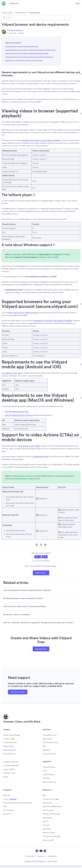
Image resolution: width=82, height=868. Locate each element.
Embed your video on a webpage (16, 614)
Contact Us (7, 814)
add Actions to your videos (30, 446)
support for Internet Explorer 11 (27, 257)
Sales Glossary (48, 818)
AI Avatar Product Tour (11, 762)
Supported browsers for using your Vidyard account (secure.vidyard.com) (30, 50)
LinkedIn (45, 545)
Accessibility (52, 856)
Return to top (40, 573)
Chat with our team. (50, 566)
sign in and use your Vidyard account (23, 313)
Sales (45, 746)
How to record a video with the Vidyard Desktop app (25, 606)
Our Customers (9, 810)
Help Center (14, 3)
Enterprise (46, 778)
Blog (44, 795)
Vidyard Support (7, 13)
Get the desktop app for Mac (17, 412)
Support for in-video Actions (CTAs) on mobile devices (24, 61)
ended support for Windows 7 (50, 254)
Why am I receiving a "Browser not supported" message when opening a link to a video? (38, 623)
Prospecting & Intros (50, 735)
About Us (6, 795)
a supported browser (41, 457)
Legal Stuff (41, 856)
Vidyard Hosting (9, 746)
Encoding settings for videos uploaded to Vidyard (23, 598)
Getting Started (21, 13)
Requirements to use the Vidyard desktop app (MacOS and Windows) (29, 57)
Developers (47, 829)
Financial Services (49, 767)
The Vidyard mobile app (11, 373)
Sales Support (47, 739)
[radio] (38, 557)
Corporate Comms (49, 754)
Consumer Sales (48, 774)
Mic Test (46, 821)
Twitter (41, 545)
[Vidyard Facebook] (37, 851)
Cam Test (46, 825)
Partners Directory (49, 833)
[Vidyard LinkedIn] (45, 851)
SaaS (44, 771)
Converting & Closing (50, 742)
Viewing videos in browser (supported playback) (22, 47)
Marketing (46, 750)
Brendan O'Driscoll (15, 30)
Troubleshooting (34, 13)
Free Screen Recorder (11, 766)
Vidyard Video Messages (12, 735)
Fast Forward (47, 803)
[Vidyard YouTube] (41, 851)
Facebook (37, 545)
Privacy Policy (30, 856)
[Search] (36, 17)
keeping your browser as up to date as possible (41, 140)
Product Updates (9, 769)
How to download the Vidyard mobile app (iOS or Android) (27, 590)
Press (5, 806)
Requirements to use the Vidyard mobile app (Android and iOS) (27, 54)
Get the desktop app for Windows (19, 415)
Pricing (6, 777)
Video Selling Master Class (52, 806)
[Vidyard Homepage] (4, 3)
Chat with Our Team (18, 692)
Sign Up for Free (41, 649)
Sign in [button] (78, 3)
